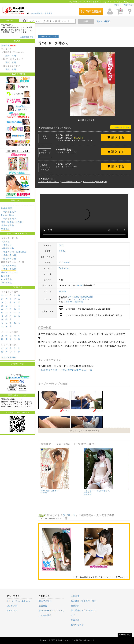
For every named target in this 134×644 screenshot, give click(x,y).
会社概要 (75, 596)
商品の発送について (71, 179)
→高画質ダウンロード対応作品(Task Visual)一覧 (65, 368)
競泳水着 (79, 299)
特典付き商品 (8, 225)
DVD (61, 243)
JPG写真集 (7, 283)
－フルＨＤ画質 (9, 269)
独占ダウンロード (10, 272)
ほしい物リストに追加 (121, 125)
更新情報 (6, 45)
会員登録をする (27, 37)
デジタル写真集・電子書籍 (41, 13)
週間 (7, 56)
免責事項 (75, 620)
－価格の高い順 (9, 259)
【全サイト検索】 (103, 21)
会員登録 (43, 606)
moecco (62, 289)
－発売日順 (7, 245)
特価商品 (6, 229)
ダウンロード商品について (52, 611)
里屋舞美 (88, 492)
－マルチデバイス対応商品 (14, 252)
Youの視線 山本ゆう (49, 488)
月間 (14, 56)
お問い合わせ (77, 625)
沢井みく (63, 249)
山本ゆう (44, 490)
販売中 (13, 212)
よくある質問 (45, 615)
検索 (86, 21)
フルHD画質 (74, 294)
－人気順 (6, 242)
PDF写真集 (7, 279)
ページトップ (125, 635)
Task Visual (64, 266)
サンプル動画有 (9, 357)
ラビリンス (69, 513)
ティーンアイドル (80, 297)
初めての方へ (129, 5)
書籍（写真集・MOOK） (13, 222)
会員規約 (75, 606)
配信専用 (6, 276)
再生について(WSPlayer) (95, 179)
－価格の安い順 (9, 255)
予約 (5, 212)
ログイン (118, 5)
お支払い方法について (49, 179)
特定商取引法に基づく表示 (84, 601)
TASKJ (80, 283)
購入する (116, 135)
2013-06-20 (64, 260)
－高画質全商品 (9, 266)
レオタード (69, 299)
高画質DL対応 (87, 294)
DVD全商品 (7, 208)
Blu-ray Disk (8, 215)
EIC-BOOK (12, 606)
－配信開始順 (8, 248)
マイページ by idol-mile (18, 601)
